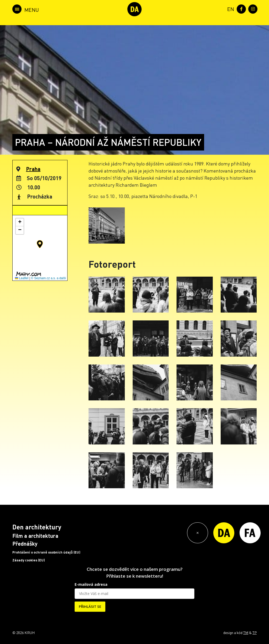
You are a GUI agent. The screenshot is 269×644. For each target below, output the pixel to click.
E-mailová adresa (91, 584)
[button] (40, 244)
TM (246, 632)
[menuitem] (230, 9)
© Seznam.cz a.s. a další (48, 278)
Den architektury (37, 527)
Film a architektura (35, 536)
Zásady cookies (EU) (29, 560)
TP (255, 632)
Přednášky (25, 544)
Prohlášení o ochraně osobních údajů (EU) (46, 552)
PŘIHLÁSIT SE (90, 607)
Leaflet (22, 278)
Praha (33, 169)
